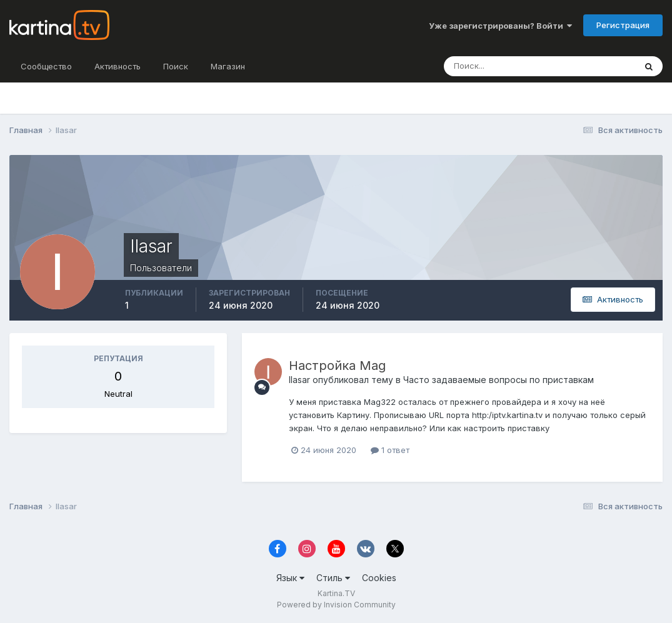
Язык (290, 578)
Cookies (379, 578)
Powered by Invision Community (336, 605)
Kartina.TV (336, 593)
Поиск (176, 66)
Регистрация (623, 25)
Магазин (228, 66)
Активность (118, 66)
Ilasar (299, 380)
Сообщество (46, 66)
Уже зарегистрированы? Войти (500, 26)
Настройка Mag (337, 366)
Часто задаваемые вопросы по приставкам (499, 380)
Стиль (333, 578)
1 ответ (390, 450)
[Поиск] (512, 66)
